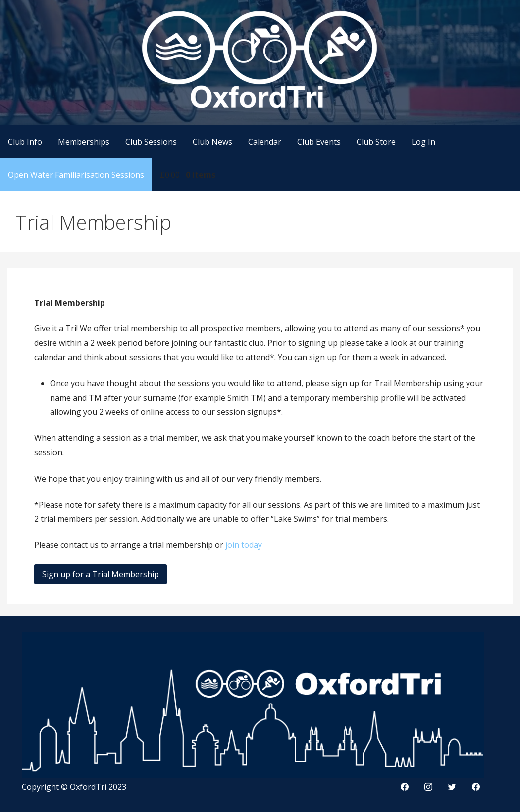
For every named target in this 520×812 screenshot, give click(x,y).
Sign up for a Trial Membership (101, 574)
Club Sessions (151, 142)
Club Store (376, 142)
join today (244, 545)
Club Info (25, 142)
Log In (423, 142)
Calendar (265, 142)
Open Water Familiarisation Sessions (76, 175)
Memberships (84, 142)
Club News (212, 142)
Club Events (319, 142)
